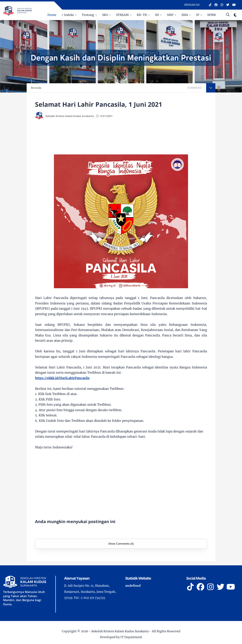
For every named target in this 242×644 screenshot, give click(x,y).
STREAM (122, 15)
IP (198, 15)
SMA (185, 15)
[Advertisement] (121, 137)
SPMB (211, 15)
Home (52, 15)
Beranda (36, 88)
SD (157, 15)
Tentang (88, 15)
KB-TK (142, 15)
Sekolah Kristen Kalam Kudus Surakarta (120, 631)
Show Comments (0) (121, 544)
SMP (170, 15)
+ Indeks (68, 15)
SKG (105, 15)
